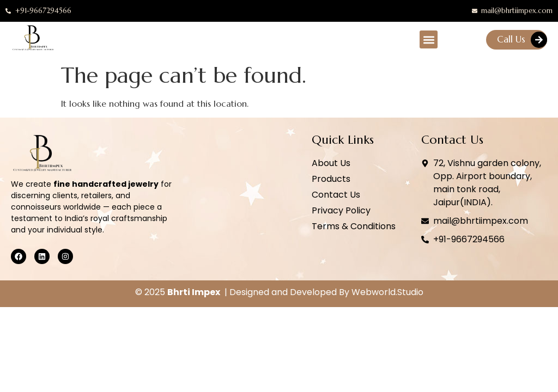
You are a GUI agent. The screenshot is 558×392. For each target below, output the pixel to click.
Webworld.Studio (387, 292)
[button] (429, 39)
